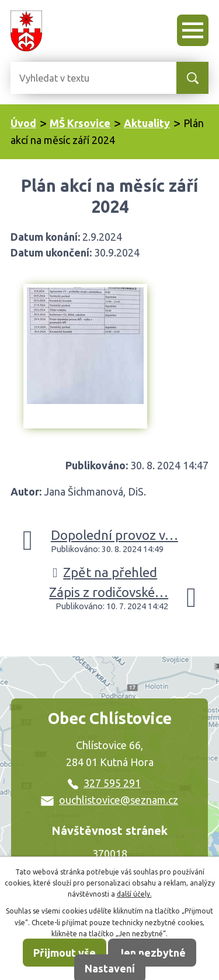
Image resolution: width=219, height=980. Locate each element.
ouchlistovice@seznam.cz (109, 800)
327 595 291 (104, 783)
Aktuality (147, 123)
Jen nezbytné (152, 953)
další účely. (134, 894)
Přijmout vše (65, 953)
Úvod (23, 123)
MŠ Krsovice (80, 123)
